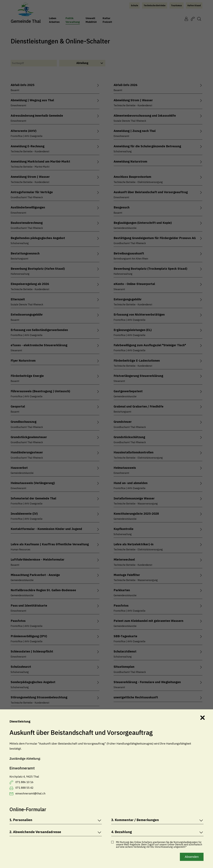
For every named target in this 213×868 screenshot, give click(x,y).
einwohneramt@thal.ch (30, 793)
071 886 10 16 (24, 782)
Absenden (192, 857)
